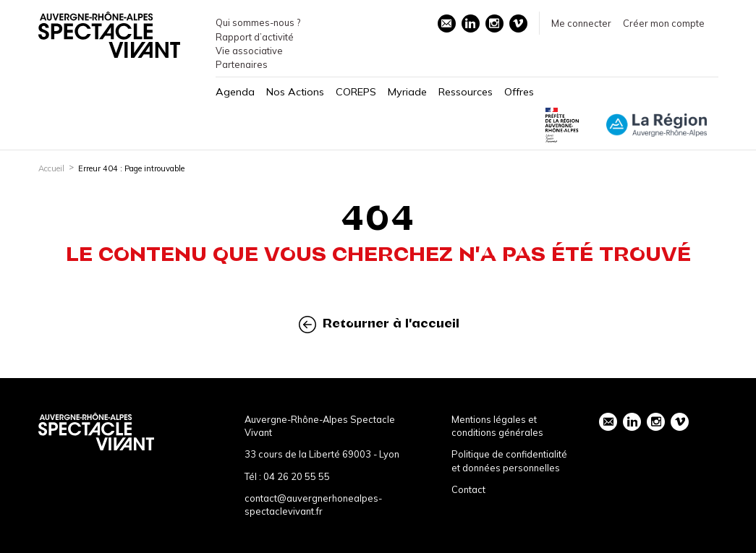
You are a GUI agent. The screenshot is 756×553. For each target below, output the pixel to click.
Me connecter (581, 23)
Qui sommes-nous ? (258, 22)
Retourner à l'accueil (379, 324)
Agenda (235, 92)
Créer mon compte (664, 23)
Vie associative (249, 51)
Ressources (466, 92)
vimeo (518, 23)
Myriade (407, 92)
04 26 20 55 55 (297, 476)
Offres (519, 92)
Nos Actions (295, 92)
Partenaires (242, 64)
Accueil (51, 168)
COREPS (356, 92)
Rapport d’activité (255, 37)
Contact (468, 489)
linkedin (470, 23)
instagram (494, 23)
